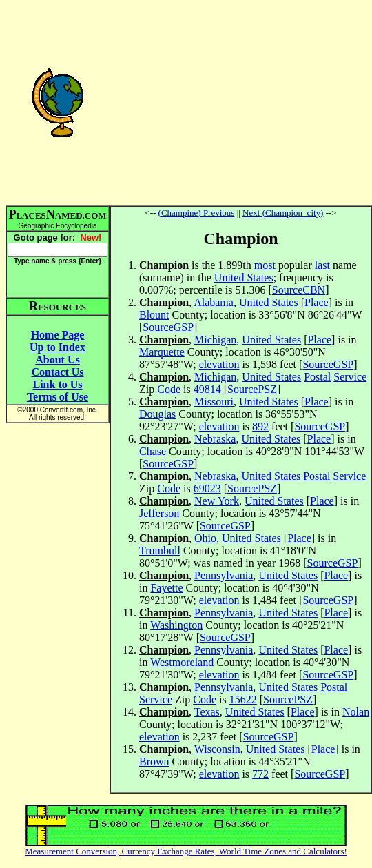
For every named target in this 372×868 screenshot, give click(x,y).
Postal (317, 377)
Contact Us (58, 372)
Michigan (215, 340)
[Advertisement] (241, 102)
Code (169, 389)
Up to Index (58, 347)
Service (350, 377)
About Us (57, 360)
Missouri (214, 402)
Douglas (157, 414)
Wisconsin (217, 749)
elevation (219, 364)
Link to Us (57, 384)
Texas (207, 712)
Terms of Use (58, 397)
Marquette (162, 352)
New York (217, 501)
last (322, 265)
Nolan (356, 712)
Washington (176, 625)
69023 (207, 488)
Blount (154, 315)
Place (317, 302)
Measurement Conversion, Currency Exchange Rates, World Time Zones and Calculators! (186, 851)
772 (260, 774)
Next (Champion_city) (283, 213)
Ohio (205, 538)
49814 (207, 389)
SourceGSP (168, 327)
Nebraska (215, 439)
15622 (243, 699)
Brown (154, 761)
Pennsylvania (224, 575)
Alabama (214, 302)
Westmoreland (182, 662)
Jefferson (159, 513)
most (265, 265)
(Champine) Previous (197, 213)
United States (244, 277)
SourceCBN (299, 290)
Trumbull (160, 551)
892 (260, 426)
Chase (153, 451)
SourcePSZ (252, 389)
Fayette (166, 588)
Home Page (58, 335)
